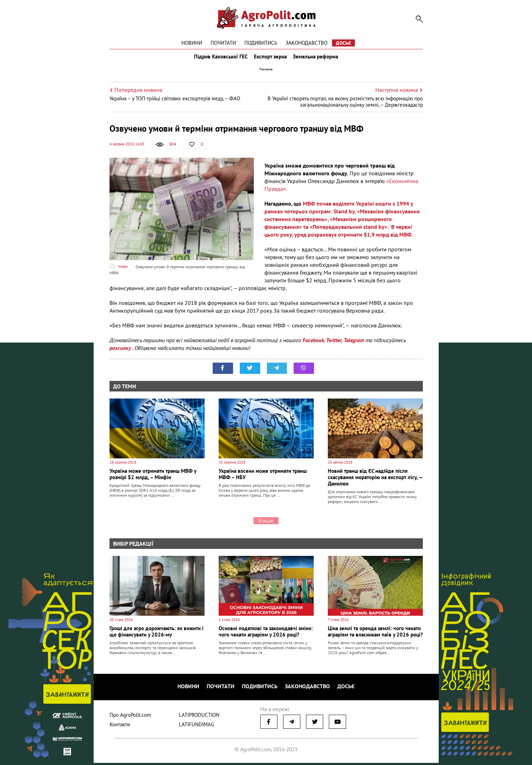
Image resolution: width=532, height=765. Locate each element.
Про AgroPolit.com (130, 717)
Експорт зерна (270, 59)
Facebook (313, 345)
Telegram (354, 345)
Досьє (343, 43)
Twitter (334, 345)
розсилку (121, 353)
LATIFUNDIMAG (196, 726)
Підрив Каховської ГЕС (219, 59)
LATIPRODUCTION (199, 717)
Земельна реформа (318, 59)
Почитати (223, 43)
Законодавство (306, 43)
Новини (192, 43)
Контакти (120, 726)
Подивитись (261, 43)
